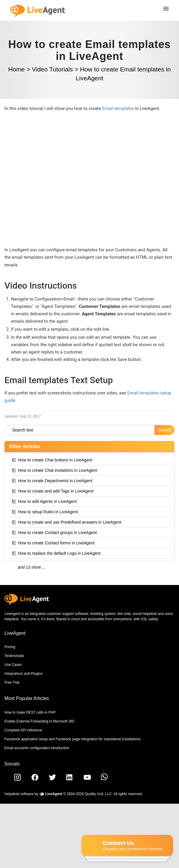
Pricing (10, 647)
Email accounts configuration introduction (37, 748)
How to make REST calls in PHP (30, 712)
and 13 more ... (32, 567)
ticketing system (103, 614)
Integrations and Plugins (24, 674)
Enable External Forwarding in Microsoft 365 (39, 721)
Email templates (118, 108)
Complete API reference (23, 730)
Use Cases (13, 665)
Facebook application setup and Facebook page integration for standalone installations (72, 739)
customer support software (67, 614)
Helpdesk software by (33, 794)
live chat (124, 614)
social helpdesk (145, 614)
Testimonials (14, 656)
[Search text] (80, 430)
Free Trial (12, 682)
